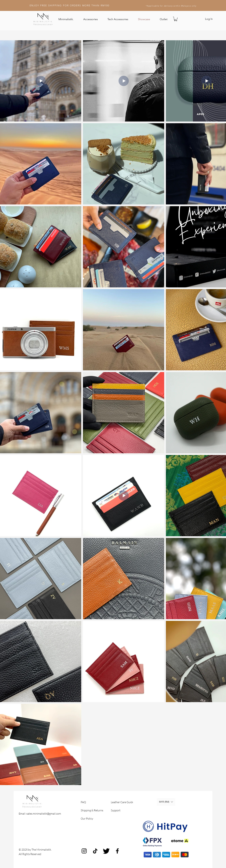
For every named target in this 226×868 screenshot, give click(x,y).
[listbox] (166, 802)
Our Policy (87, 819)
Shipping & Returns (92, 810)
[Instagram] (84, 851)
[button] (176, 19)
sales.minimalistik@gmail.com (44, 814)
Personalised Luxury (43, 24)
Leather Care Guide (122, 802)
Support (116, 810)
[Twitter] (106, 851)
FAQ (83, 802)
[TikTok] (95, 851)
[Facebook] (117, 851)
